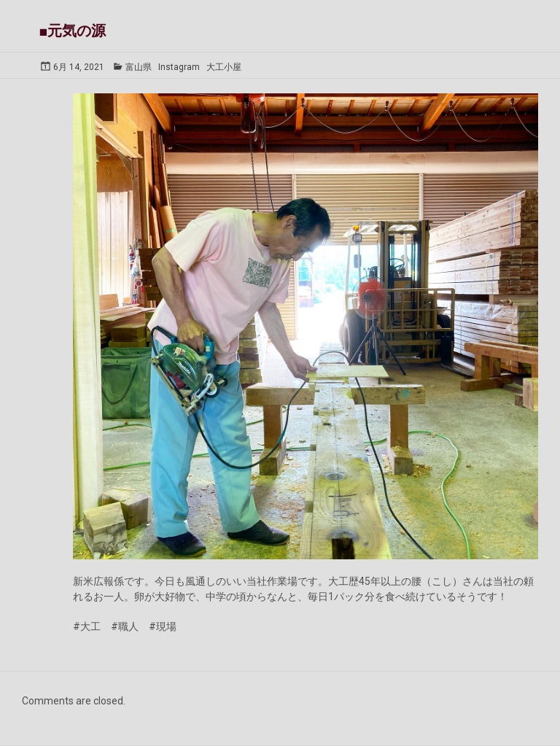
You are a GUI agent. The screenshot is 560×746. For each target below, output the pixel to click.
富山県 (139, 67)
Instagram (179, 67)
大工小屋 (224, 67)
